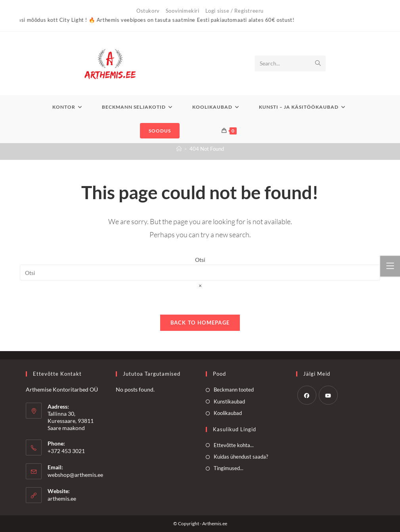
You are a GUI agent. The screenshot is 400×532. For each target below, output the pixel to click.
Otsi (200, 260)
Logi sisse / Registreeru (234, 11)
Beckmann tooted (234, 390)
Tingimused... (229, 468)
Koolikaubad (228, 413)
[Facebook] (307, 395)
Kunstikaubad (229, 401)
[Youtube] (328, 395)
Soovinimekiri (183, 11)
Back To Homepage (200, 323)
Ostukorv (148, 11)
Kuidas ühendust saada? (241, 457)
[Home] (179, 149)
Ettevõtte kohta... (234, 445)
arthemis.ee (62, 498)
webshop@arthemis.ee (75, 475)
